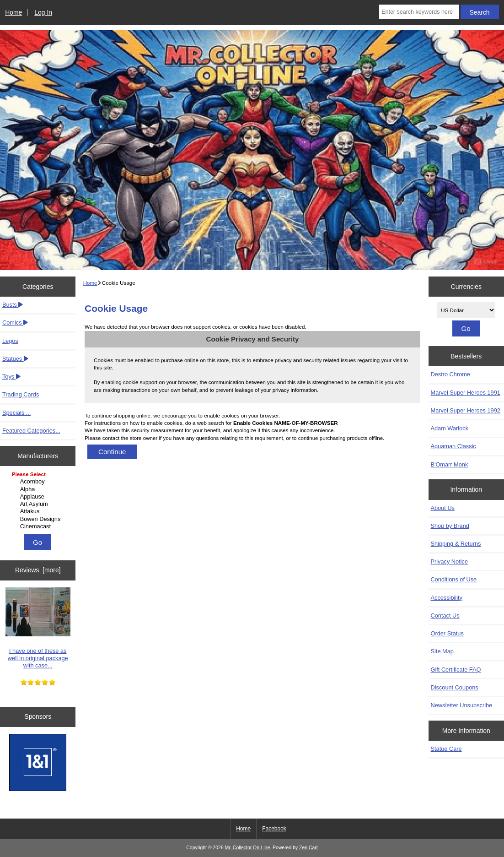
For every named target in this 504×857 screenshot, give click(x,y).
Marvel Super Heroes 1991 (466, 393)
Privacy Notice (449, 561)
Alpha (39, 489)
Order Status (447, 633)
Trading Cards (21, 394)
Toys (11, 377)
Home (13, 12)
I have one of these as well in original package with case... (38, 628)
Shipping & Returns (456, 544)
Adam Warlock (450, 428)
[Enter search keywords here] (419, 12)
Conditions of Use (454, 579)
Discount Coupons (455, 687)
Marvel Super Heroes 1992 (466, 410)
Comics (15, 323)
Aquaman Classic (453, 446)
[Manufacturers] (38, 501)
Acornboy (39, 482)
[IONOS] (38, 763)
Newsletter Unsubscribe (462, 705)
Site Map (442, 651)
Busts (13, 305)
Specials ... (16, 413)
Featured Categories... (31, 431)
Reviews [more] (38, 570)
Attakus (39, 511)
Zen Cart (308, 848)
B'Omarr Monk (450, 464)
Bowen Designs (39, 519)
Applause (39, 497)
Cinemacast (39, 526)
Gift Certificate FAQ (456, 670)
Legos (10, 341)
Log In (43, 12)
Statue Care (446, 749)
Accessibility (447, 598)
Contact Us (445, 616)
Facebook (274, 829)
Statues (15, 359)
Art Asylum (39, 504)
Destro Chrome (450, 374)
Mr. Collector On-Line (248, 848)
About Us (443, 508)
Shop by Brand (450, 526)
